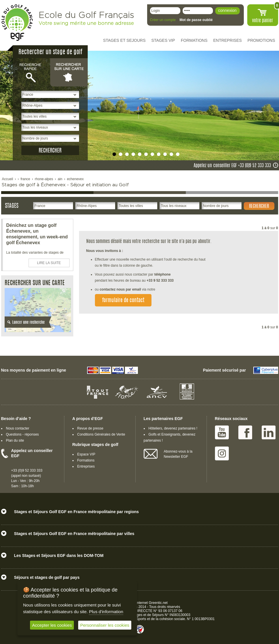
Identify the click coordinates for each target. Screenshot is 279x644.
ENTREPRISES (227, 40)
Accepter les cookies (52, 625)
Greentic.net (158, 603)
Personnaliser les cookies (105, 625)
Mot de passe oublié (196, 20)
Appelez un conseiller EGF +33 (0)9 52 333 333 (232, 166)
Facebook (245, 432)
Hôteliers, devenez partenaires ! (173, 428)
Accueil (8, 179)
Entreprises (86, 466)
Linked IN (269, 432)
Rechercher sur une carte (69, 72)
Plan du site (15, 440)
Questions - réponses (23, 434)
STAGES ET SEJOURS (124, 40)
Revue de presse (90, 428)
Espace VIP (86, 454)
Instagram (222, 453)
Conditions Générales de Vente (101, 434)
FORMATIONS (194, 40)
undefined (114, 154)
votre (263, 21)
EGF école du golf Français (17, 23)
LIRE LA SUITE (49, 263)
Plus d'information (106, 612)
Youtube (222, 432)
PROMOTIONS (261, 40)
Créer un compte (163, 20)
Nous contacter (18, 428)
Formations (86, 460)
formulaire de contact (123, 301)
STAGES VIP (163, 40)
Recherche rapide (31, 72)
